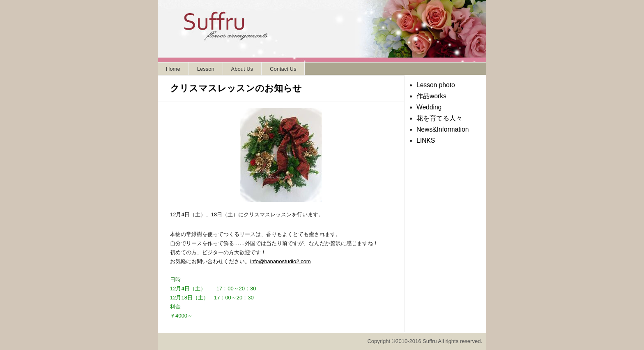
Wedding (429, 107)
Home (173, 69)
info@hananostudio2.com (281, 261)
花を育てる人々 (439, 118)
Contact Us (283, 69)
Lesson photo (436, 85)
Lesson (206, 69)
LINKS (426, 140)
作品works (431, 96)
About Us (242, 69)
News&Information (443, 129)
